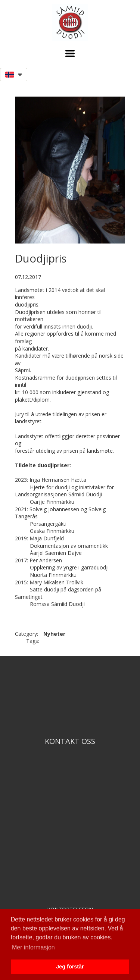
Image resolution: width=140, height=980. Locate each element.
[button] (70, 54)
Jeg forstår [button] (70, 967)
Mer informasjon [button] (33, 947)
